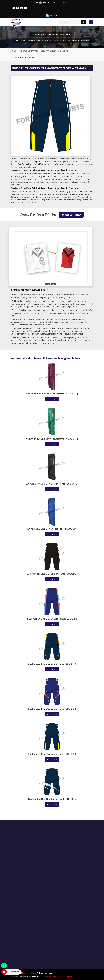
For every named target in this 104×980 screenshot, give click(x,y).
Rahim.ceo (52, 15)
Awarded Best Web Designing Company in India (60, 977)
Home (14, 51)
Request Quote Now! (71, 215)
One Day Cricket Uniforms (55, 51)
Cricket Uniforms (29, 51)
